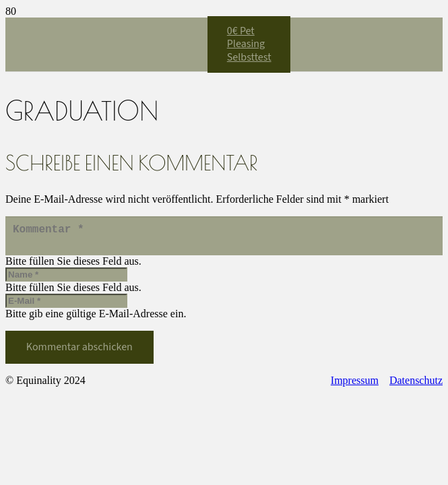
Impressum (355, 386)
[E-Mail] (66, 306)
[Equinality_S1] (106, 213)
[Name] (66, 280)
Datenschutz (416, 386)
